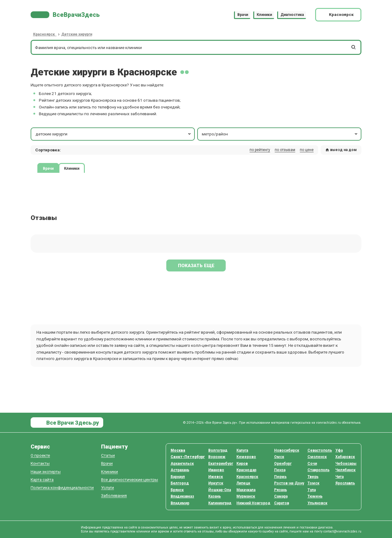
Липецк (243, 483)
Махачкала (246, 490)
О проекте (40, 455)
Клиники (264, 15)
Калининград (220, 503)
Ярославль (345, 483)
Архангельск (182, 464)
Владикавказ (182, 496)
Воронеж (217, 457)
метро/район (280, 134)
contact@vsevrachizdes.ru (342, 531)
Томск (313, 483)
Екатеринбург (221, 464)
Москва (178, 450)
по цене (307, 150)
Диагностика (292, 15)
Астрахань (180, 470)
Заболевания (114, 496)
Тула (312, 490)
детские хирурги (114, 134)
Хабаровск (345, 457)
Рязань (281, 490)
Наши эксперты (46, 472)
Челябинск (345, 470)
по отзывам (285, 150)
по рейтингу (260, 150)
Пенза (280, 470)
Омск (279, 457)
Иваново (216, 470)
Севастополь (320, 450)
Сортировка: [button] (48, 150)
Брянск (177, 490)
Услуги (107, 488)
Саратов (282, 503)
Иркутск (216, 483)
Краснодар (246, 470)
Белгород (180, 483)
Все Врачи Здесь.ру (72, 423)
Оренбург (283, 464)
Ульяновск (317, 503)
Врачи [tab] (48, 168)
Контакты (40, 463)
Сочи (312, 464)
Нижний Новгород (253, 503)
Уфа (339, 450)
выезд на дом (341, 150)
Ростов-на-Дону (289, 483)
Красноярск (247, 477)
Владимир (180, 503)
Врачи (243, 15)
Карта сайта (42, 480)
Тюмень (315, 496)
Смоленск (317, 457)
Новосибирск (287, 450)
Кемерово (246, 457)
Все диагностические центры (130, 480)
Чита (339, 477)
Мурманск (246, 496)
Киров (242, 464)
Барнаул (178, 477)
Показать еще (196, 266)
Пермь (280, 477)
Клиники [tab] (72, 168)
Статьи (108, 455)
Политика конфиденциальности (62, 488)
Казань (215, 496)
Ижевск (216, 477)
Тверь (313, 477)
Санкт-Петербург (188, 457)
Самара (281, 496)
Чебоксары (346, 464)
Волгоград (218, 450)
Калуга (242, 450)
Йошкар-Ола (220, 490)
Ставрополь (318, 470)
